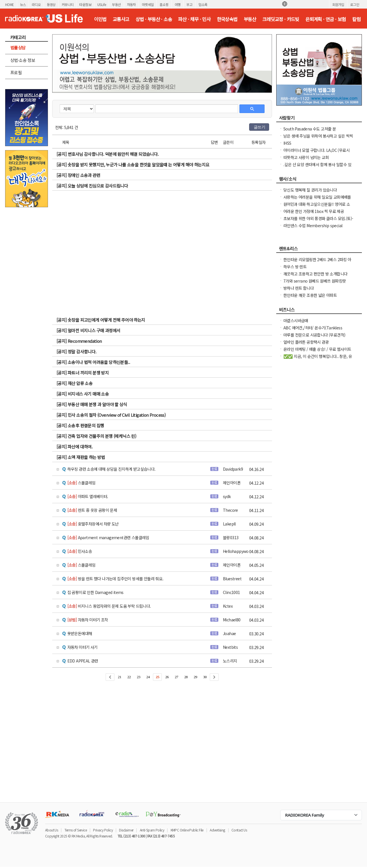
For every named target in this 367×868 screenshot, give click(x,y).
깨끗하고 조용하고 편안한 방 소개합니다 (315, 274)
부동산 (116, 4)
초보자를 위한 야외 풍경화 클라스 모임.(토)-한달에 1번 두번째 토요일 (318, 221)
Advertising (217, 830)
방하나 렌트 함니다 (299, 288)
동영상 (51, 4)
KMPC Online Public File (187, 830)
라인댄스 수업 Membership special (313, 225)
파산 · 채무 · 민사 (194, 19)
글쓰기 (259, 127)
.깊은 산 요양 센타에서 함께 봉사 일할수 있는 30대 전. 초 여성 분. (317, 167)
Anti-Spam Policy (152, 830)
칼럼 (356, 19)
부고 (189, 4)
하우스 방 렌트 (295, 267)
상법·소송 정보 (23, 60)
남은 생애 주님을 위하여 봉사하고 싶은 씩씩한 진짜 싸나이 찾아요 (318, 139)
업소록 (203, 4)
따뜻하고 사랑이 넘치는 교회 (306, 157)
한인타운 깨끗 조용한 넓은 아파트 (310, 295)
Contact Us (239, 830)
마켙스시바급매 (296, 321)
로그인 (355, 4)
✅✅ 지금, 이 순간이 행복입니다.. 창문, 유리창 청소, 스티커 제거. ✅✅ (318, 359)
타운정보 (85, 4)
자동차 (131, 4)
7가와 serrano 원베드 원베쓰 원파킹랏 (315, 281)
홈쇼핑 (164, 4)
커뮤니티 (68, 4)
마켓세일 (148, 4)
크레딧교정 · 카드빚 (281, 19)
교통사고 (121, 19)
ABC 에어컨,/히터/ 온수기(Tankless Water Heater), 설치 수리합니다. (313, 331)
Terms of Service (76, 830)
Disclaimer (126, 830)
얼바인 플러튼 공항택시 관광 (306, 342)
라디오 (36, 4)
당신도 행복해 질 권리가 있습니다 (310, 190)
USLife (102, 4)
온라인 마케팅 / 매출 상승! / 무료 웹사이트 (317, 349)
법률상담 (18, 48)
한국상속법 (227, 19)
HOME (10, 4)
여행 (178, 4)
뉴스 (23, 4)
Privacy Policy (103, 830)
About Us (52, 830)
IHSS (287, 143)
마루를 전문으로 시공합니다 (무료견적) (314, 335)
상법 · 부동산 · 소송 (154, 19)
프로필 (16, 72)
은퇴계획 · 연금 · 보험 (326, 19)
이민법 (100, 19)
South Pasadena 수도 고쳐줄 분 (310, 129)
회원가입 (338, 4)
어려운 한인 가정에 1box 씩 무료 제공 (314, 211)
